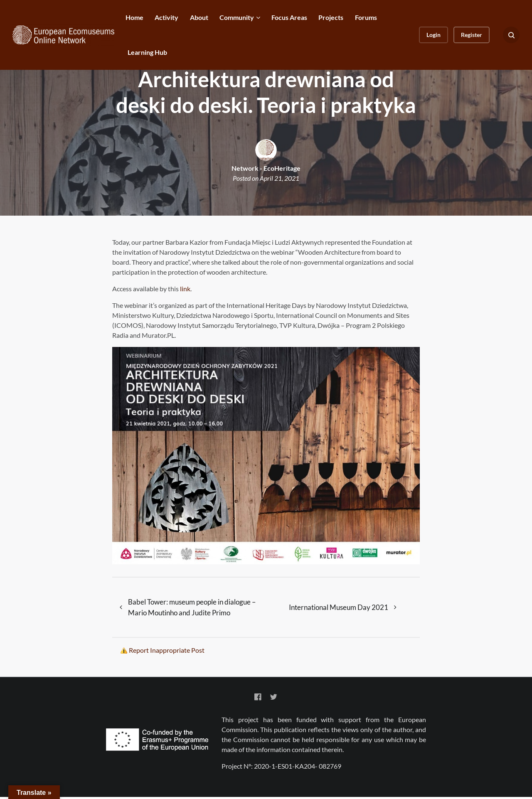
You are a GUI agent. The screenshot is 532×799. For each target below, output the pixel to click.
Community (237, 17)
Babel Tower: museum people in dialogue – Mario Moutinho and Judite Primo (194, 608)
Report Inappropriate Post (167, 652)
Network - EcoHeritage (266, 168)
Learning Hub (147, 52)
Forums (366, 17)
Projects (331, 17)
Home (134, 17)
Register (472, 35)
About (199, 17)
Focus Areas (289, 17)
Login (433, 35)
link (185, 289)
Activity (166, 17)
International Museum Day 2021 (338, 608)
